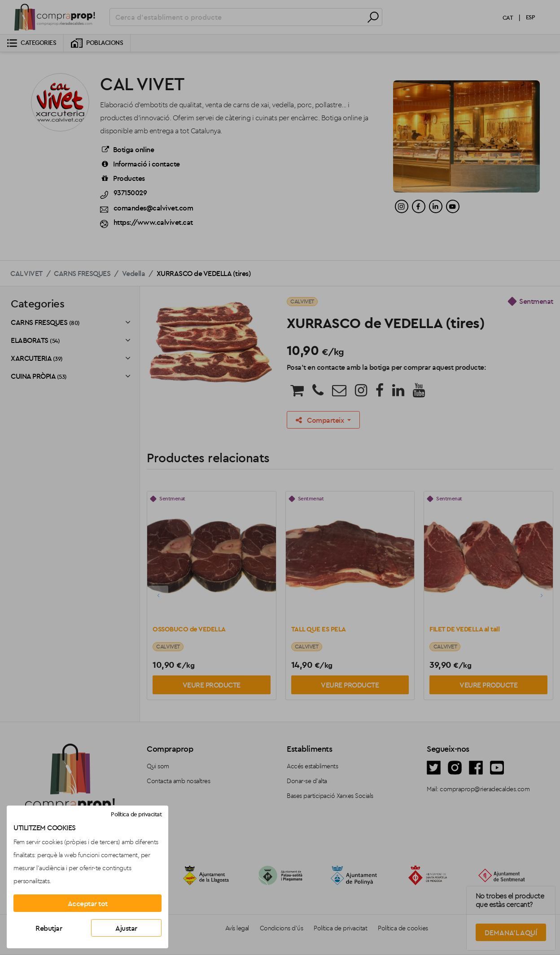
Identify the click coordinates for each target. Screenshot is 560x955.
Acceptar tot (88, 903)
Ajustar (126, 928)
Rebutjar (49, 928)
